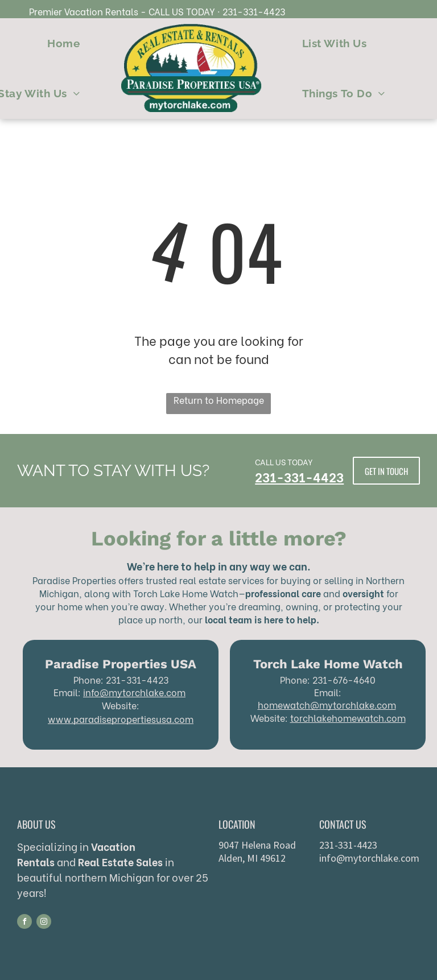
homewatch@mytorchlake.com (327, 704)
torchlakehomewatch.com (348, 718)
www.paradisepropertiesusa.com (121, 719)
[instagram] (44, 923)
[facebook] (24, 923)
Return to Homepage (219, 400)
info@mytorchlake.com (134, 692)
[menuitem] (63, 44)
